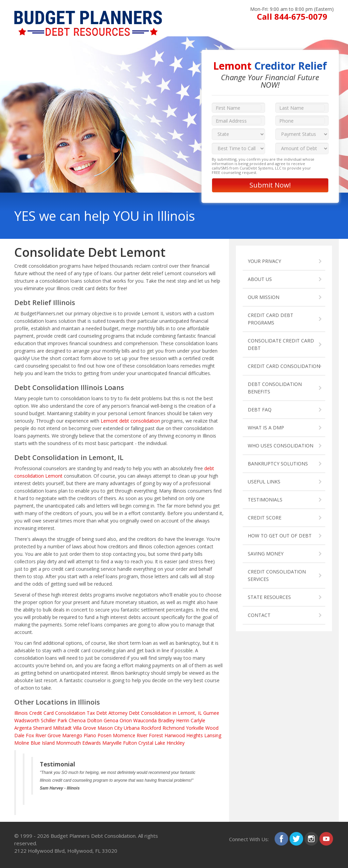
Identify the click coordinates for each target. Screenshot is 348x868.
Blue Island (43, 743)
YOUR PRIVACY (264, 261)
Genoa (111, 720)
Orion (126, 720)
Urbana (132, 728)
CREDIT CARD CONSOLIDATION (284, 366)
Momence (124, 735)
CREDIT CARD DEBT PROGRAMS (271, 319)
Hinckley (176, 743)
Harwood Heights (184, 735)
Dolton (95, 720)
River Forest (150, 735)
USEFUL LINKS (264, 482)
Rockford (151, 728)
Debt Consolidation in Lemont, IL (165, 713)
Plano (90, 735)
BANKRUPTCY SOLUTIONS (278, 464)
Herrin (183, 720)
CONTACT (259, 615)
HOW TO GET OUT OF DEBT (280, 536)
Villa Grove (85, 728)
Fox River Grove (43, 735)
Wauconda (145, 720)
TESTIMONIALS (265, 500)
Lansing (213, 735)
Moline (22, 743)
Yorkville (195, 728)
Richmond (173, 728)
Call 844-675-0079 (292, 16)
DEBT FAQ (260, 410)
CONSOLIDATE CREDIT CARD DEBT (281, 344)
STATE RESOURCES (269, 597)
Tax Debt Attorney (107, 713)
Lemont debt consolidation (130, 421)
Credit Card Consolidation (57, 713)
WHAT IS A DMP (266, 428)
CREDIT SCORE (265, 518)
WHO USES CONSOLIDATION (281, 446)
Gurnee (211, 713)
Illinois (21, 713)
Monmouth (68, 743)
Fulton (130, 743)
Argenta (23, 728)
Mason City (110, 728)
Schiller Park (54, 720)
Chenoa (77, 720)
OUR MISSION (264, 297)
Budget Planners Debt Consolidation (93, 836)
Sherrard (42, 728)
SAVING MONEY (266, 554)
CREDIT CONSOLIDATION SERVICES (277, 575)
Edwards (92, 743)
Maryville (112, 743)
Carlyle (198, 720)
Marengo (72, 735)
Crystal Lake (152, 743)
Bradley (166, 720)
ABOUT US (260, 279)
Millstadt (62, 728)
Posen (105, 735)
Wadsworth (27, 720)
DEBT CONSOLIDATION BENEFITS (275, 388)
